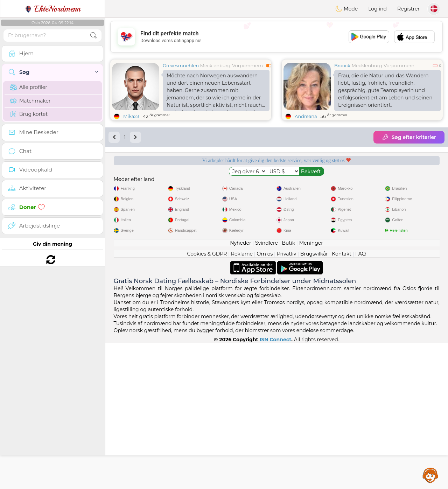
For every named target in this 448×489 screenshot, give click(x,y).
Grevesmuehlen (181, 65)
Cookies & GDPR (207, 400)
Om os (265, 400)
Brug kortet (29, 114)
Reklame (242, 400)
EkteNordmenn (53, 9)
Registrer (408, 9)
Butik (288, 389)
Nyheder (240, 389)
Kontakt (342, 400)
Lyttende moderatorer (233, 184)
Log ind (377, 9)
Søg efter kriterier (409, 137)
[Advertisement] (276, 37)
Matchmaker (30, 101)
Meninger (311, 389)
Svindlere (267, 389)
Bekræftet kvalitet (320, 184)
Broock (342, 65)
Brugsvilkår (314, 400)
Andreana (306, 116)
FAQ (360, 400)
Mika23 (131, 116)
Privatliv (286, 400)
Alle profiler (29, 87)
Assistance (430, 475)
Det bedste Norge (407, 184)
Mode (346, 9)
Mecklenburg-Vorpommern (232, 65)
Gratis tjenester (147, 184)
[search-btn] (93, 36)
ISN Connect (276, 485)
